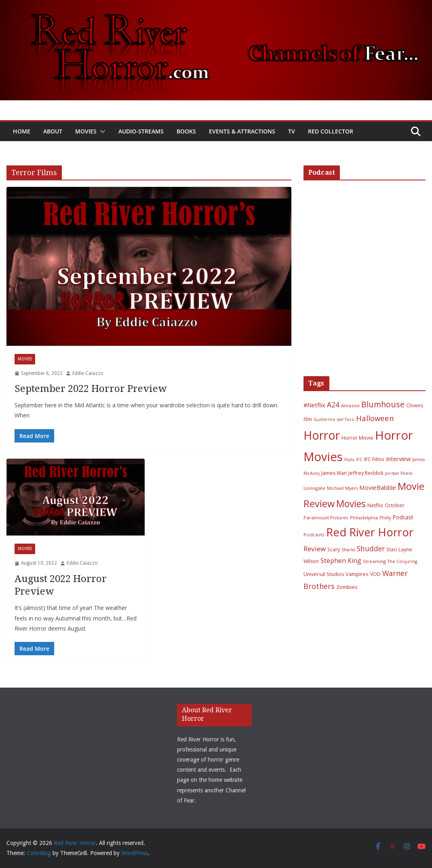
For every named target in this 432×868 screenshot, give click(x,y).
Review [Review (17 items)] (315, 549)
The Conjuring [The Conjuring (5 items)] (402, 561)
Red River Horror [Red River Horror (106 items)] (370, 532)
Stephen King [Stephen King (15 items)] (341, 561)
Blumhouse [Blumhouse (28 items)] (383, 404)
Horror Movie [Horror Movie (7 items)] (357, 438)
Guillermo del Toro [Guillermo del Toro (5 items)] (334, 419)
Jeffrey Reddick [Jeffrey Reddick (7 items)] (366, 473)
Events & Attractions (242, 131)
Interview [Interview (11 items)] (398, 459)
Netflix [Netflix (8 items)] (375, 505)
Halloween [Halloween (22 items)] (375, 418)
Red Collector (331, 131)
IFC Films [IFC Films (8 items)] (374, 459)
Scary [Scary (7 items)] (334, 549)
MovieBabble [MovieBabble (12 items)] (378, 487)
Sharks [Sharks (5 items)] (348, 550)
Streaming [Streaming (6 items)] (374, 561)
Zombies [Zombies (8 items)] (347, 587)
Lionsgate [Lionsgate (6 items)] (314, 488)
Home (22, 131)
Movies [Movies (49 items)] (351, 504)
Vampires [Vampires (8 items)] (357, 574)
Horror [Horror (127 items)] (322, 435)
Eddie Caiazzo (88, 373)
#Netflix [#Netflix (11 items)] (314, 405)
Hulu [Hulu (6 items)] (349, 459)
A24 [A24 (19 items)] (333, 404)
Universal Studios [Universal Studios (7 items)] (324, 574)
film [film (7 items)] (308, 419)
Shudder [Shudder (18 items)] (371, 549)
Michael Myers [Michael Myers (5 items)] (342, 488)
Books (186, 131)
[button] (101, 131)
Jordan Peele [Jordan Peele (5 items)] (399, 473)
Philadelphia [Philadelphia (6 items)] (364, 518)
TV (292, 131)
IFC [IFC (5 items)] (359, 459)
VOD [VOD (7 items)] (375, 574)
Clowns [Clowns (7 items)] (415, 405)
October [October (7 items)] (395, 505)
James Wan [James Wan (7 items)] (334, 473)
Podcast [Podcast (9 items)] (403, 517)
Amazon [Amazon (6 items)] (350, 405)
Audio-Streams (141, 131)
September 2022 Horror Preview (91, 389)
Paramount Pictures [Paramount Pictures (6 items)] (326, 518)
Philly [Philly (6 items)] (385, 518)
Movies (86, 131)
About (53, 131)
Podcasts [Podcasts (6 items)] (314, 535)
